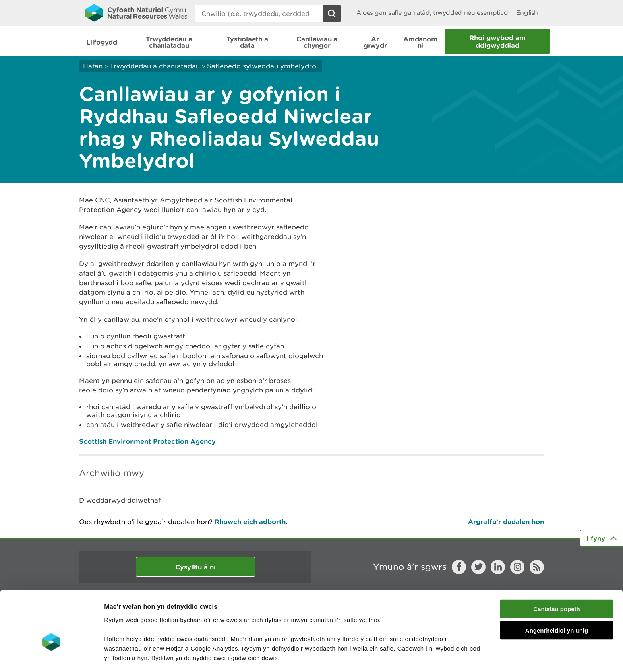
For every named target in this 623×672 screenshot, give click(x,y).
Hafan (93, 66)
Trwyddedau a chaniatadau (155, 66)
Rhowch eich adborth (250, 521)
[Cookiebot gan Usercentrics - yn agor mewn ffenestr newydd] (51, 656)
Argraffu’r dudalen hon (506, 521)
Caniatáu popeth (557, 562)
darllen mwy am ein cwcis (160, 630)
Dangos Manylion (442, 656)
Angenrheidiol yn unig (557, 584)
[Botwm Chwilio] (332, 14)
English (527, 13)
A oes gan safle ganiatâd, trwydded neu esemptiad (432, 13)
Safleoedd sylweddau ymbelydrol (263, 66)
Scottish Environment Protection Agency (147, 441)
